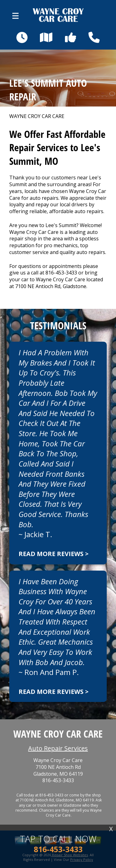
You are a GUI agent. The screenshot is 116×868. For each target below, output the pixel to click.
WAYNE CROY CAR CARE (37, 116)
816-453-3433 (61, 273)
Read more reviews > (54, 554)
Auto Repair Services (58, 748)
